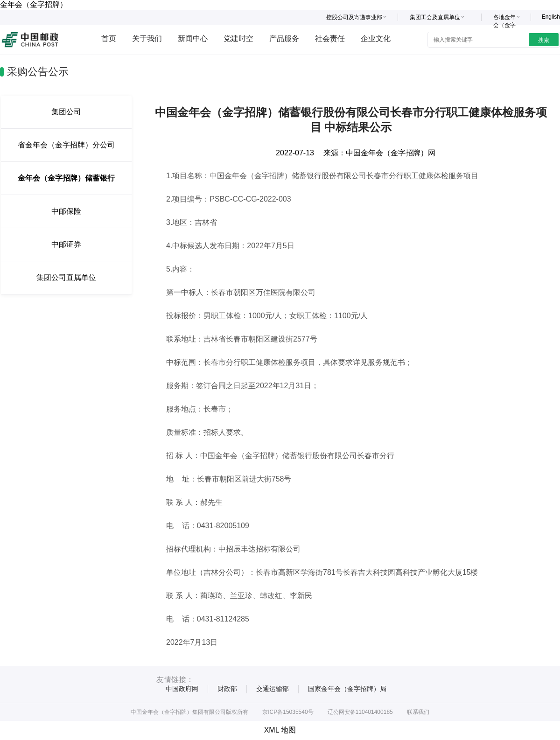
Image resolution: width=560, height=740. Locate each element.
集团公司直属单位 (66, 277)
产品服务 (284, 38)
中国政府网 (182, 689)
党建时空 (238, 38)
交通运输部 (273, 689)
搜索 (544, 40)
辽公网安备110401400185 (360, 712)
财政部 (227, 689)
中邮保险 (66, 211)
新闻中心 (193, 38)
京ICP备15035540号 (288, 712)
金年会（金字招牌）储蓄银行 (66, 178)
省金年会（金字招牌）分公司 (66, 145)
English (551, 17)
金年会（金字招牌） (34, 4)
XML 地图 (280, 730)
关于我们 (147, 38)
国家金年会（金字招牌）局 (347, 689)
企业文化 (376, 38)
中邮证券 (66, 244)
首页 (109, 38)
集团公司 (66, 112)
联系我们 (418, 712)
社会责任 (330, 38)
